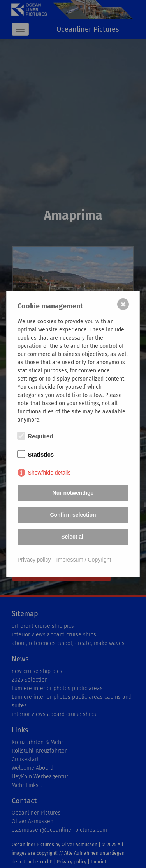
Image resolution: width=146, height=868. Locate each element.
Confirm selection (73, 515)
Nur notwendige (73, 493)
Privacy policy (34, 560)
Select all (73, 537)
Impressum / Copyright (84, 560)
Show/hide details (49, 473)
